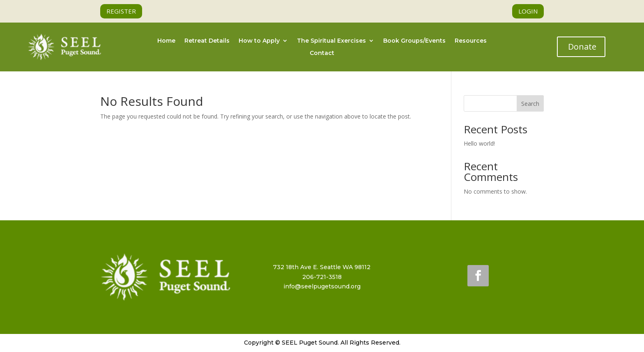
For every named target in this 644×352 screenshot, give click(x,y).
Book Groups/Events (414, 41)
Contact (322, 53)
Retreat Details (207, 41)
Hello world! (479, 143)
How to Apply (259, 41)
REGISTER (121, 11)
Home (166, 41)
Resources (471, 41)
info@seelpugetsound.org (322, 286)
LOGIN (528, 11)
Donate (582, 47)
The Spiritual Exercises (331, 41)
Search (530, 104)
